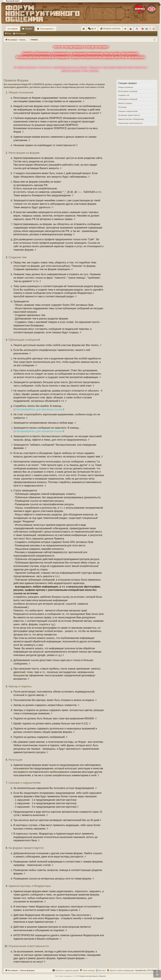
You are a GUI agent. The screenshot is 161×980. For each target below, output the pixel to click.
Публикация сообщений (128, 99)
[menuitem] (84, 29)
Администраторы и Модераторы (131, 119)
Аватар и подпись (125, 103)
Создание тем (124, 95)
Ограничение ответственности (130, 123)
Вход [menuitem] (126, 29)
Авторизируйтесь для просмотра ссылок (39, 409)
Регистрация (21, 33)
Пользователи (46, 29)
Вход (9, 33)
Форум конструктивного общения (92, 976)
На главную (13, 29)
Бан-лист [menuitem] (102, 970)
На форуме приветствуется (129, 115)
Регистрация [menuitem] (131, 29)
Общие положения (126, 87)
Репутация (122, 107)
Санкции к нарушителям (128, 111)
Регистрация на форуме (128, 91)
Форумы (29, 29)
